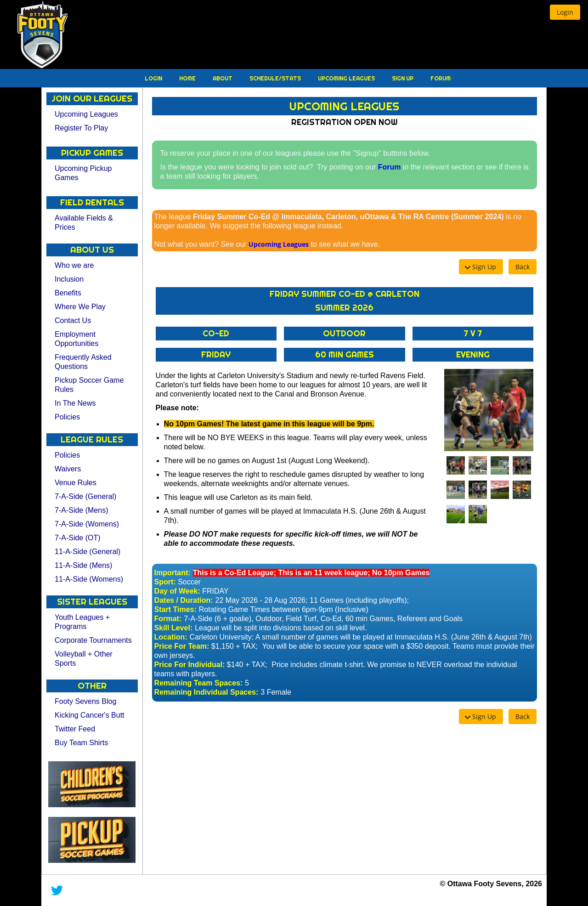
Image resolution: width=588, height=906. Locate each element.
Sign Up (403, 78)
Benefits (68, 293)
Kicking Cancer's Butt (90, 715)
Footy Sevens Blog (85, 701)
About (223, 78)
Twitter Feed (75, 729)
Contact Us (73, 320)
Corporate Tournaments (93, 640)
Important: (172, 573)
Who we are (74, 265)
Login (154, 78)
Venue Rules (76, 483)
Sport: (165, 582)
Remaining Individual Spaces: (206, 692)
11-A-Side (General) (88, 552)
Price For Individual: (190, 665)
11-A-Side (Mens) (83, 565)
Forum (441, 78)
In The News (75, 403)
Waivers (68, 469)
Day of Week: (177, 591)
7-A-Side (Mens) (81, 510)
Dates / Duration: (184, 600)
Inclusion (69, 279)
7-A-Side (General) (85, 496)
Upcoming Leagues (347, 78)
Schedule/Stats (276, 78)
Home (188, 78)
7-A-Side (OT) (78, 538)
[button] (565, 12)
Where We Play (80, 307)
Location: (171, 637)
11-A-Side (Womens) (89, 579)
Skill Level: (174, 628)
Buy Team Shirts (81, 743)
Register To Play (81, 128)
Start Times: (175, 609)
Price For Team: (182, 646)
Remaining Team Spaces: (199, 683)
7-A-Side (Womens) (87, 524)
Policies (67, 417)
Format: (168, 619)
